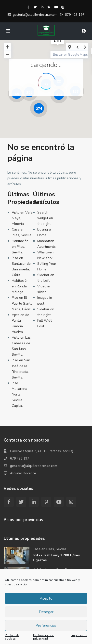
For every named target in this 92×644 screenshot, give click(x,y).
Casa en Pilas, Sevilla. (50, 549)
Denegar (46, 612)
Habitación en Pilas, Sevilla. (20, 247)
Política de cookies (12, 637)
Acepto (46, 598)
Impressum (79, 635)
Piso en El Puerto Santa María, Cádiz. (22, 303)
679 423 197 (75, 15)
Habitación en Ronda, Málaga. (20, 286)
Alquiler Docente (23, 473)
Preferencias (46, 626)
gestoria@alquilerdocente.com (34, 466)
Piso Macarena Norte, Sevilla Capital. (20, 394)
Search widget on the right (45, 218)
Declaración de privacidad (43, 637)
